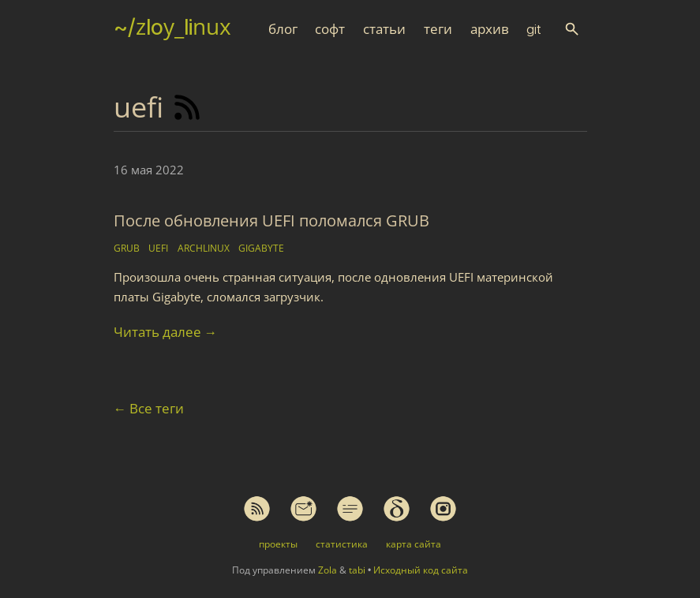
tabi (357, 570)
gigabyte (261, 248)
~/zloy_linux (172, 27)
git (533, 29)
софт (330, 29)
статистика (342, 544)
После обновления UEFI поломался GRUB (271, 221)
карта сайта (414, 544)
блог (283, 29)
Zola (328, 570)
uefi (158, 248)
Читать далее (166, 332)
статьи (384, 29)
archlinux (204, 248)
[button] (572, 29)
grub (127, 248)
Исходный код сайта (421, 570)
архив (490, 29)
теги (438, 29)
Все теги (149, 408)
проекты (278, 544)
